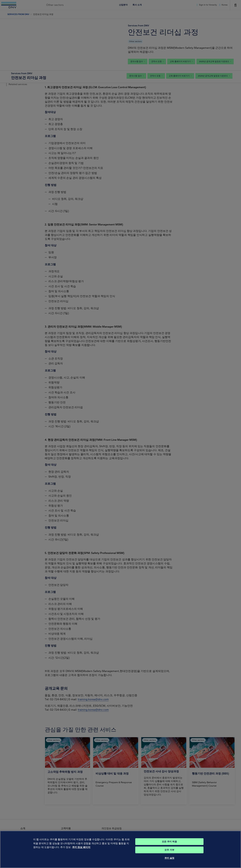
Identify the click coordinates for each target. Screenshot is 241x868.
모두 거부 (169, 854)
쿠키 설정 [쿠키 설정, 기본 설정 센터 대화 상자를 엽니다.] (169, 862)
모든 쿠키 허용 (169, 846)
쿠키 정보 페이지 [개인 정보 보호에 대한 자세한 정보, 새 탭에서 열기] (81, 852)
